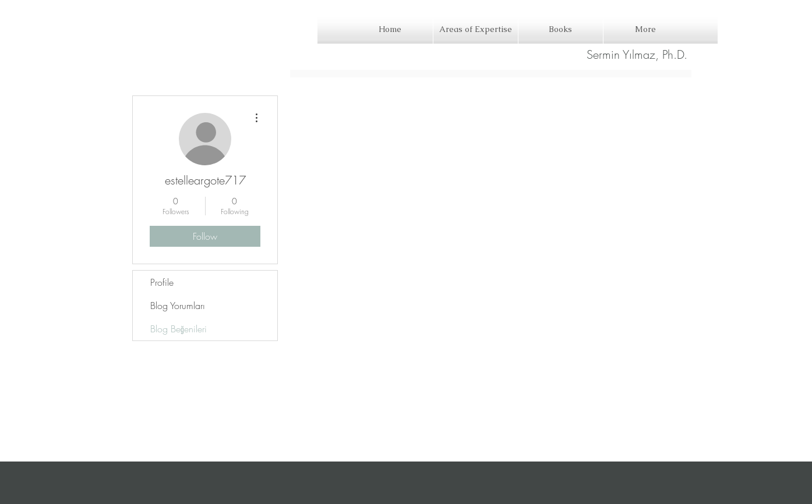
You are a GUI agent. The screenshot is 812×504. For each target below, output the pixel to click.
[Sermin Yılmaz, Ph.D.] (637, 55)
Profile (162, 282)
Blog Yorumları (178, 306)
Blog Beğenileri (179, 329)
